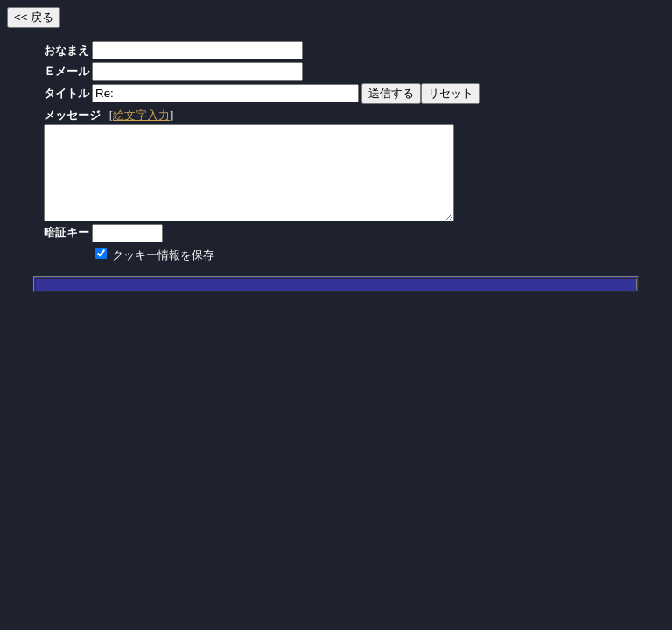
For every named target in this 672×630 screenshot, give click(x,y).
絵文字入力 (141, 115)
